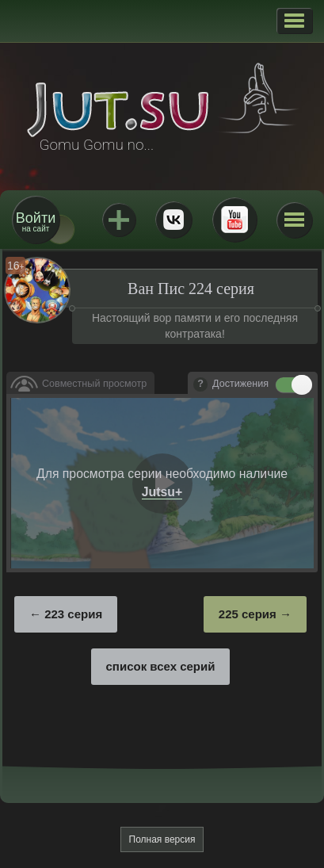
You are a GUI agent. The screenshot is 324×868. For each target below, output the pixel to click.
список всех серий (161, 666)
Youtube (234, 220)
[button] (294, 21)
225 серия (248, 614)
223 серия (73, 614)
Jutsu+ (119, 220)
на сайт (36, 222)
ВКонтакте (173, 220)
